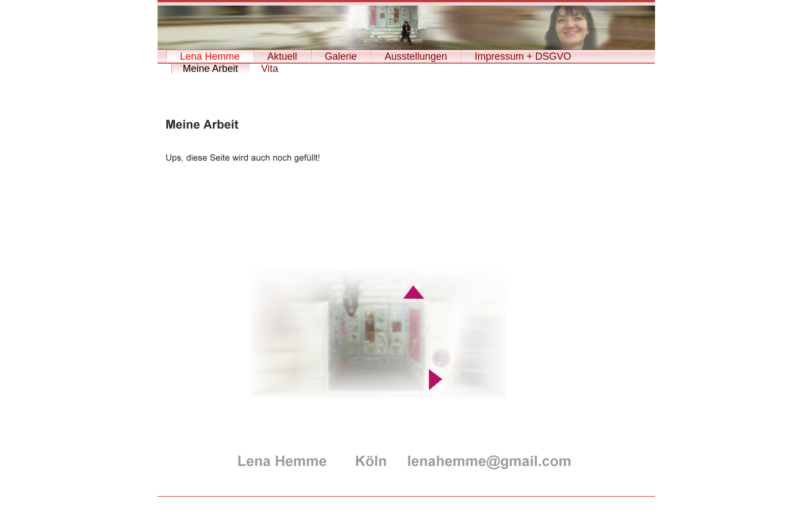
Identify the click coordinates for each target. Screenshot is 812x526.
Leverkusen (406, 507)
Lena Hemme (210, 56)
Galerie (341, 56)
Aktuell (282, 56)
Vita (270, 69)
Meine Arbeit (211, 69)
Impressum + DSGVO (523, 56)
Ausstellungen (416, 56)
